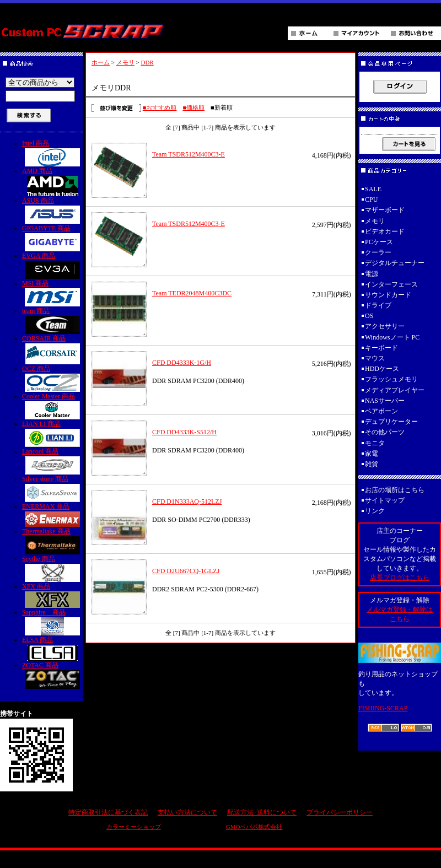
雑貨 (372, 464)
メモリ (125, 62)
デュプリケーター (391, 422)
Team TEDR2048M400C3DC (192, 293)
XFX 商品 (52, 595)
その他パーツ (385, 432)
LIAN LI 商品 (52, 433)
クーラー (378, 252)
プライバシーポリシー (340, 812)
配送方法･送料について (262, 812)
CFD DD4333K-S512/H (184, 432)
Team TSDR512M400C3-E (189, 154)
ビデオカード (385, 231)
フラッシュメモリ (391, 379)
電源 (372, 274)
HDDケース (382, 369)
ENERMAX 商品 (52, 515)
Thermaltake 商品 (52, 541)
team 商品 (52, 320)
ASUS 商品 (52, 210)
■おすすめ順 (160, 107)
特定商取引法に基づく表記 (108, 812)
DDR (147, 62)
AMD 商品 (52, 182)
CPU (371, 200)
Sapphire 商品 (52, 622)
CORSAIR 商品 (52, 349)
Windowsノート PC (392, 337)
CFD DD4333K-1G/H (182, 363)
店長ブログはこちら (400, 578)
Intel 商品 (52, 153)
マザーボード (385, 210)
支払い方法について (187, 812)
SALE (373, 189)
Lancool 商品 (52, 461)
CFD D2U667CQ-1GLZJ (186, 571)
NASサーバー (385, 401)
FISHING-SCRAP (383, 708)
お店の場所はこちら (395, 490)
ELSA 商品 (52, 648)
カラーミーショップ (134, 827)
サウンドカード (388, 295)
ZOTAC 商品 (52, 675)
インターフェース (391, 284)
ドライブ (378, 305)
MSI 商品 (52, 293)
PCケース (379, 242)
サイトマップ (385, 500)
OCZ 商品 (52, 378)
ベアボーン (381, 411)
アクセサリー (385, 326)
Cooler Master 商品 (52, 406)
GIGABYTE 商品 (52, 238)
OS (369, 316)
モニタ (375, 443)
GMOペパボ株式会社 (254, 827)
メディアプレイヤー (395, 390)
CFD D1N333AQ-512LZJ (187, 502)
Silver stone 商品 (52, 489)
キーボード (381, 348)
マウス (375, 358)
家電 (372, 454)
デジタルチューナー (398, 263)
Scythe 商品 (52, 568)
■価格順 (193, 107)
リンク (375, 511)
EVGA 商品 (52, 265)
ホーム (101, 62)
